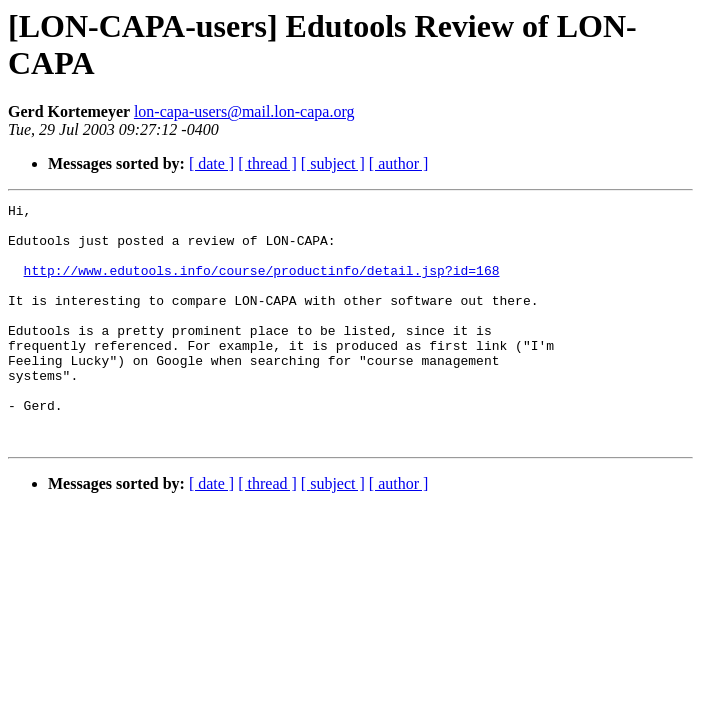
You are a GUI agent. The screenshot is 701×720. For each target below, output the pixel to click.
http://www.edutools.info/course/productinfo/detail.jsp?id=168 (262, 285)
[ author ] (399, 163)
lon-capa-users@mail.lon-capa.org (244, 111)
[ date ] (211, 163)
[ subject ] (333, 163)
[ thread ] (267, 163)
